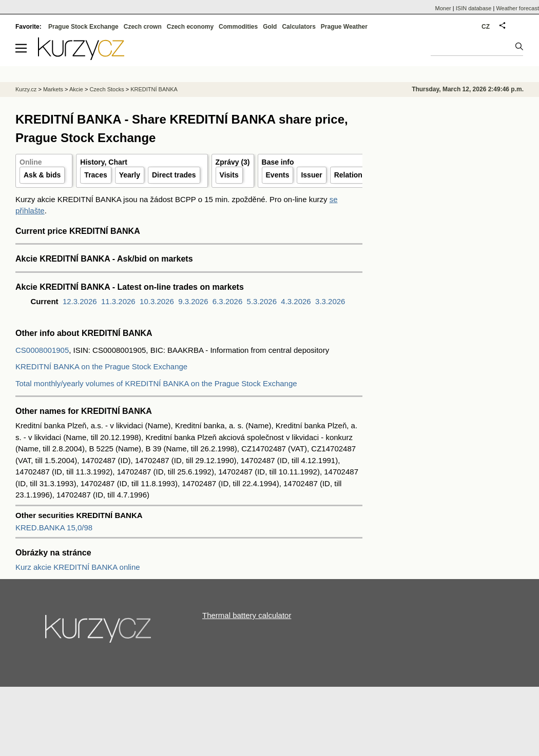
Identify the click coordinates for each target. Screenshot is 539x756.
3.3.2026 (330, 301)
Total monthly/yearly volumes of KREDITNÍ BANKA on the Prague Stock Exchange (156, 383)
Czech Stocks (107, 89)
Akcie (76, 89)
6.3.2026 (227, 301)
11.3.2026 (118, 301)
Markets (53, 89)
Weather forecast (517, 8)
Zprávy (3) (233, 162)
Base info (278, 162)
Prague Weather (344, 27)
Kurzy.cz (26, 89)
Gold (270, 27)
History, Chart (104, 162)
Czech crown (143, 27)
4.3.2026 (296, 301)
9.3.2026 (193, 301)
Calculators (299, 27)
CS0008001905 (42, 350)
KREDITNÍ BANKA (154, 89)
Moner (443, 8)
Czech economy (190, 27)
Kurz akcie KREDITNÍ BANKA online (78, 567)
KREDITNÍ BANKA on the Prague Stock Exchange (101, 366)
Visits (229, 175)
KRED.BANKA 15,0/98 (54, 528)
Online (31, 162)
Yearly (130, 175)
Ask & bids (42, 175)
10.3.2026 (157, 301)
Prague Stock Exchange (83, 27)
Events (278, 175)
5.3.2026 (262, 301)
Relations (350, 175)
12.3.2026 (80, 301)
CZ (486, 27)
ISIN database (474, 8)
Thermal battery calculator (247, 615)
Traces (95, 175)
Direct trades (174, 175)
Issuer (311, 175)
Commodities (238, 27)
